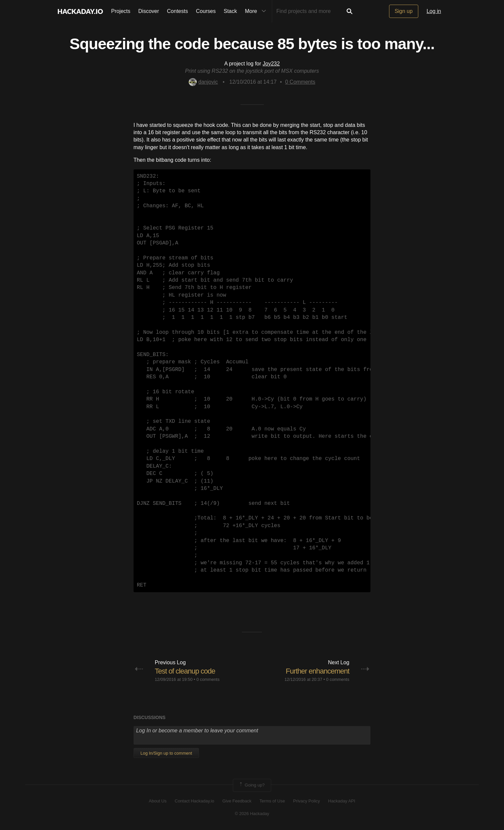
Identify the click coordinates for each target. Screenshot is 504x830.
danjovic (203, 82)
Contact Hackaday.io (195, 801)
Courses (206, 11)
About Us (158, 801)
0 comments (208, 679)
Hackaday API (342, 801)
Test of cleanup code (185, 671)
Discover (149, 11)
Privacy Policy (306, 801)
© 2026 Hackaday (252, 814)
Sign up (404, 11)
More (257, 11)
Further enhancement (317, 671)
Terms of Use (272, 801)
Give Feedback (237, 801)
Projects (121, 11)
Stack (230, 11)
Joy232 (271, 64)
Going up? (252, 785)
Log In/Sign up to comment (166, 753)
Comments (300, 82)
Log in (434, 11)
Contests (178, 11)
